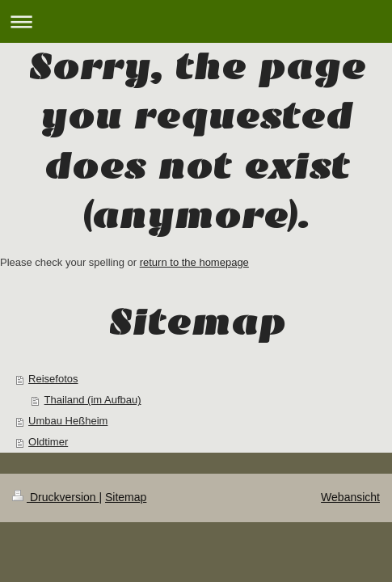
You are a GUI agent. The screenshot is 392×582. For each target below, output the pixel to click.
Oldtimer (48, 442)
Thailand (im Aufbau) (93, 400)
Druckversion (55, 497)
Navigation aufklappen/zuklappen (196, 21)
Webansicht (350, 497)
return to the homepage (194, 262)
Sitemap (126, 497)
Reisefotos (53, 379)
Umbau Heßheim (68, 421)
